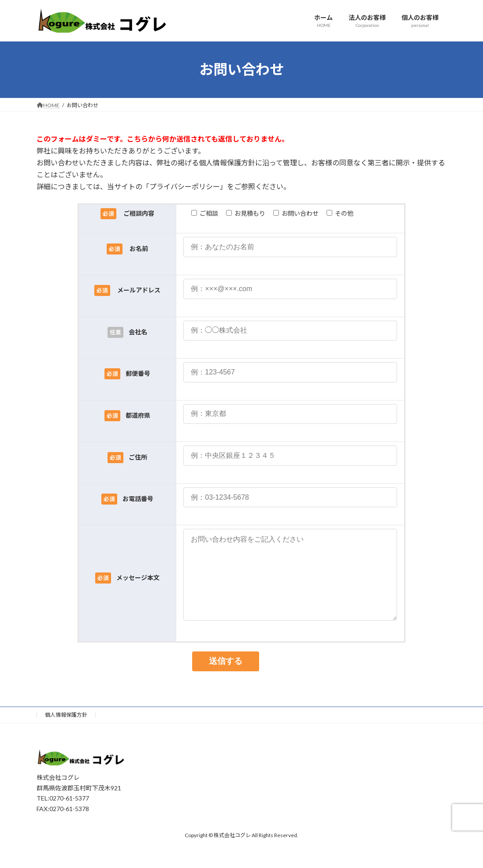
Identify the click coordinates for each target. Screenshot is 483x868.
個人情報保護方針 (66, 732)
